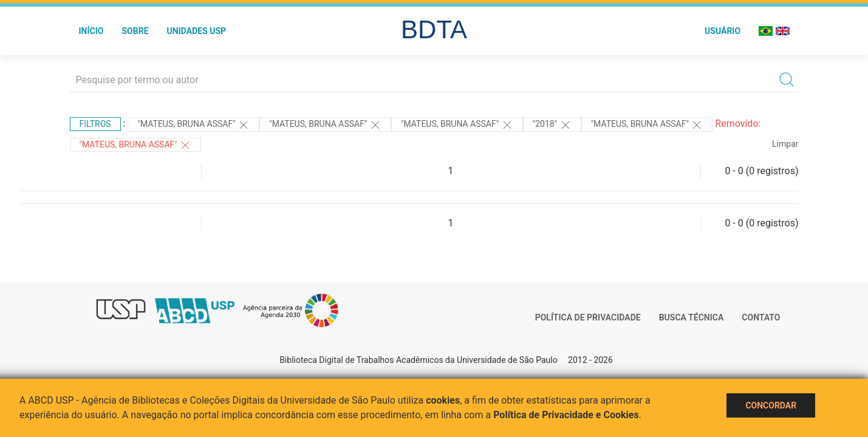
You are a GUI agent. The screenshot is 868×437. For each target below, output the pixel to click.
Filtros (95, 124)
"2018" (552, 125)
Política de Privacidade (588, 317)
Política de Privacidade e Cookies (566, 415)
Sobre (135, 31)
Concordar (771, 405)
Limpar (785, 144)
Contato (761, 317)
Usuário (723, 31)
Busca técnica (692, 317)
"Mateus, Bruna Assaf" (325, 125)
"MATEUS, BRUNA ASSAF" (193, 125)
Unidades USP (197, 31)
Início (91, 31)
